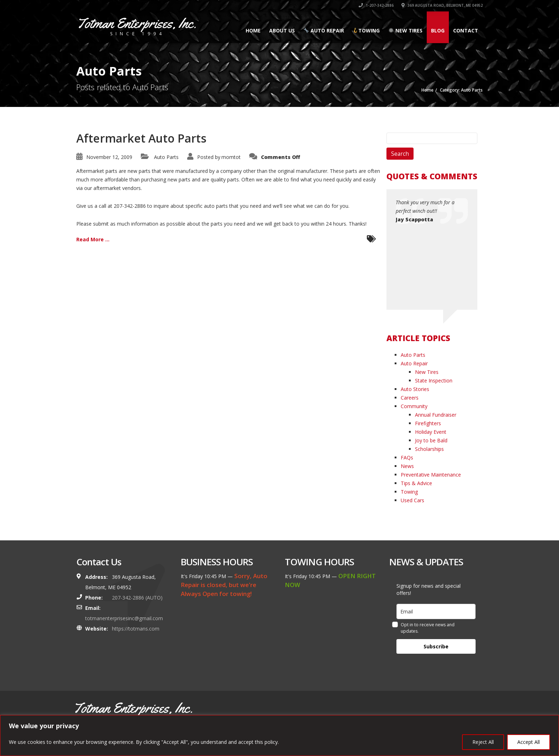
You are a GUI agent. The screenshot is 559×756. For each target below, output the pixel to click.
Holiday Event (431, 432)
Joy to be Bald (431, 440)
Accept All (529, 742)
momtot (231, 157)
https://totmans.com (136, 629)
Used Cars (412, 500)
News (407, 466)
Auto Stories (415, 389)
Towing (366, 30)
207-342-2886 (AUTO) (137, 598)
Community (414, 406)
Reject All (483, 742)
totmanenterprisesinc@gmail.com (124, 618)
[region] (279, 736)
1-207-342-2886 (376, 5)
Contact (466, 30)
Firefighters (428, 423)
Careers (410, 398)
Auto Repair (324, 30)
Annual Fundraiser (436, 415)
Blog (438, 30)
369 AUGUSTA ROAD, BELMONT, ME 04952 (442, 5)
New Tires (406, 30)
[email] (436, 611)
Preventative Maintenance (431, 475)
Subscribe (436, 646)
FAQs (407, 457)
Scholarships (429, 449)
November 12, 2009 (109, 157)
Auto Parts (166, 157)
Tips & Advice (416, 483)
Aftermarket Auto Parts (141, 138)
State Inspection (434, 380)
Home (253, 30)
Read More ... (93, 239)
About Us (282, 30)
